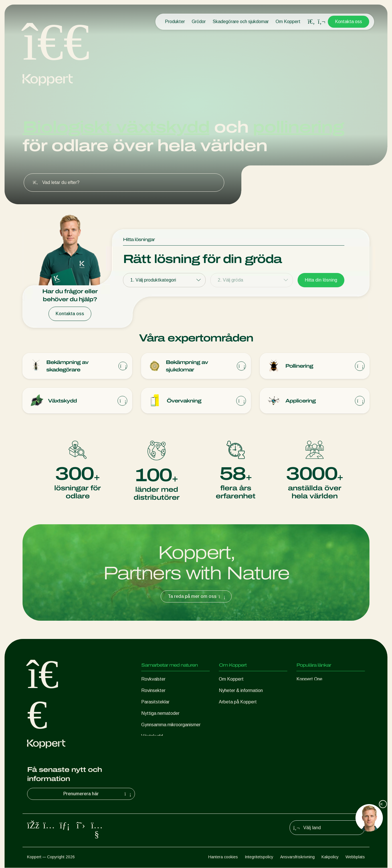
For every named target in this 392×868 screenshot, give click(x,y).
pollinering (298, 127)
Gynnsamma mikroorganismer (171, 725)
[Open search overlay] (311, 22)
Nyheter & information (241, 691)
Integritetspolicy (259, 857)
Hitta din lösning (321, 280)
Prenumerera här (98, 794)
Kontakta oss (348, 22)
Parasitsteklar (155, 702)
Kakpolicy (330, 857)
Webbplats (355, 857)
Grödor (199, 22)
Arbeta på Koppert (238, 702)
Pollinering (151, 748)
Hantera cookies (223, 857)
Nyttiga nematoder (160, 714)
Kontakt (227, 714)
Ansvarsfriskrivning (297, 857)
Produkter (175, 22)
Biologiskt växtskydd (116, 127)
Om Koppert (288, 22)
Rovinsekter (153, 691)
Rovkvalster (153, 679)
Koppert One (309, 679)
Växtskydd (152, 736)
